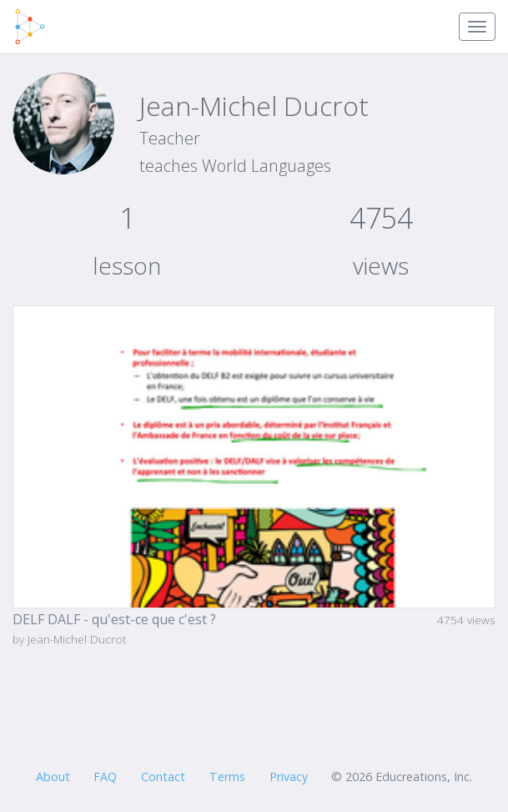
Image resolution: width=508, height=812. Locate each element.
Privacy (289, 777)
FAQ (105, 777)
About (53, 777)
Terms (227, 777)
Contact (163, 777)
